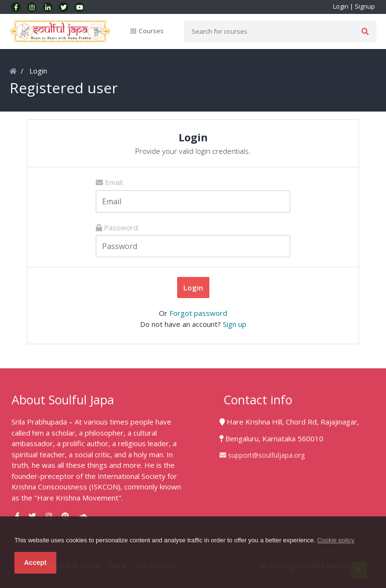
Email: (110, 182)
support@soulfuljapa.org (262, 455)
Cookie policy (336, 540)
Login (341, 6)
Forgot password (198, 313)
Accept (35, 563)
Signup (365, 6)
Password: (117, 227)
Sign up (235, 324)
